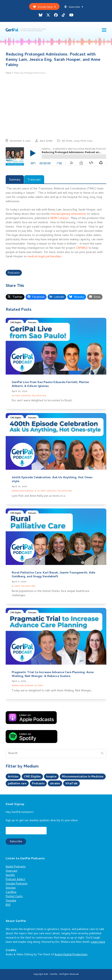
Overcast (12, 871)
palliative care (18, 784)
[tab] (15, 179)
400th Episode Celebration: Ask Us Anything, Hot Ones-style (53, 480)
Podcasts (14, 273)
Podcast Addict (15, 880)
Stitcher (11, 888)
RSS (8, 905)
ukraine (56, 784)
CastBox (11, 892)
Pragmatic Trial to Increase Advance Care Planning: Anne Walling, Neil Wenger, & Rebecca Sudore (53, 674)
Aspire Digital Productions (71, 955)
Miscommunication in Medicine (83, 777)
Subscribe (74, 7)
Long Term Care (83, 141)
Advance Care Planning (23, 491)
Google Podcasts (17, 884)
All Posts (67, 141)
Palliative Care (39, 396)
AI (35, 491)
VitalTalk (73, 784)
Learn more (98, 942)
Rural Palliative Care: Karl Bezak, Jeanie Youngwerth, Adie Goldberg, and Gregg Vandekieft (53, 575)
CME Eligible (16, 323)
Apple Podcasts (16, 867)
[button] (104, 30)
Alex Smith (46, 141)
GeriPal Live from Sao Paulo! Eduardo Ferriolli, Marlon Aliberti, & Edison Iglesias (50, 384)
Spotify (10, 875)
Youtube (11, 901)
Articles (13, 777)
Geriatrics (26, 396)
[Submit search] (102, 754)
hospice (51, 777)
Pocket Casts (14, 897)
